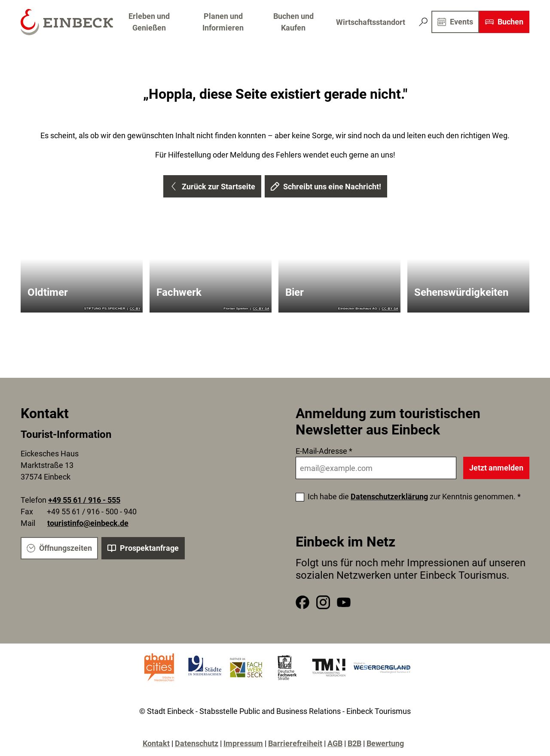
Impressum (243, 743)
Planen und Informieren (223, 22)
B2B (354, 743)
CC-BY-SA (261, 309)
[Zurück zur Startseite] (67, 22)
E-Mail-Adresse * (324, 451)
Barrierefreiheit (295, 743)
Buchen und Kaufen (293, 22)
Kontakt (156, 743)
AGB (335, 743)
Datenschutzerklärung (389, 496)
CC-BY (135, 309)
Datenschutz (197, 743)
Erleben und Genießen (149, 22)
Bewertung (385, 743)
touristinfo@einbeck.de (88, 524)
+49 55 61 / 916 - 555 (84, 500)
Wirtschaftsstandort (371, 22)
